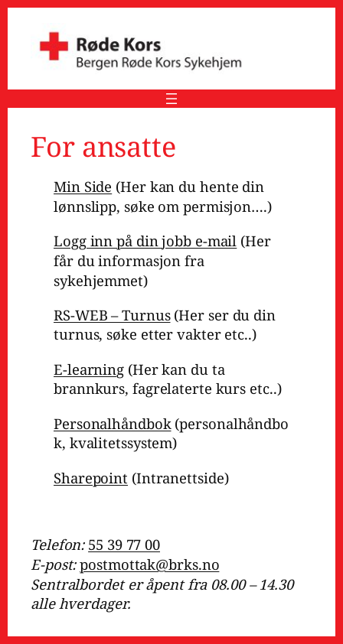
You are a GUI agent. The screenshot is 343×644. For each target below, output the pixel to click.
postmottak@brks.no (149, 564)
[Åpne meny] (171, 99)
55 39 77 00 (124, 544)
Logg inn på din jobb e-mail (145, 241)
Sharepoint (91, 478)
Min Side (83, 186)
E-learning (89, 369)
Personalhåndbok (113, 423)
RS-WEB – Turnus (112, 315)
